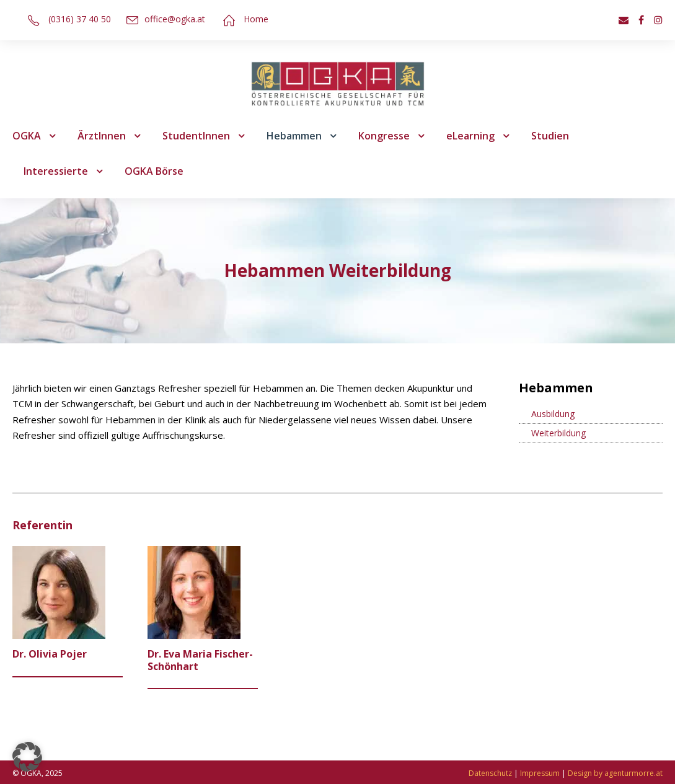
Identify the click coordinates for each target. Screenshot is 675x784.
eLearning (470, 136)
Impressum (540, 773)
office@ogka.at (175, 19)
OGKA (27, 136)
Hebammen (294, 136)
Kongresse (384, 136)
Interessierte (56, 171)
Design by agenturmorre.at (615, 773)
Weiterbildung (558, 433)
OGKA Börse (154, 171)
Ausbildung (553, 414)
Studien (550, 136)
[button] (27, 757)
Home (256, 19)
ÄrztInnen (102, 136)
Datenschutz (490, 773)
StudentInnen (196, 136)
